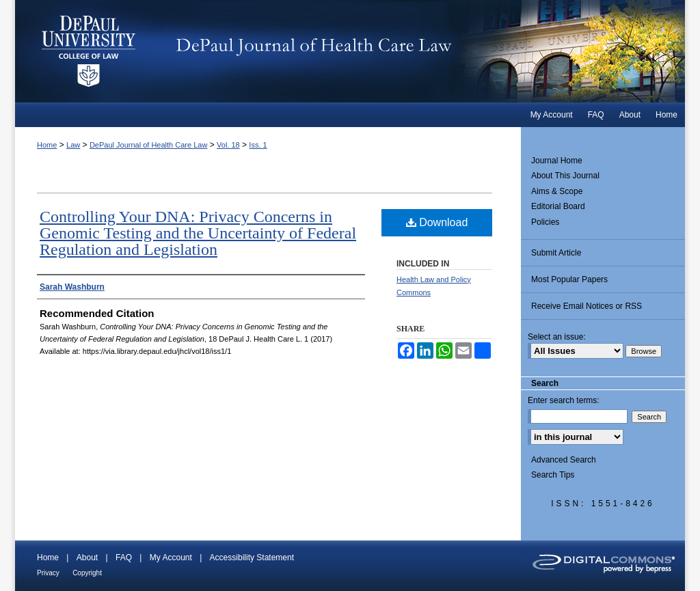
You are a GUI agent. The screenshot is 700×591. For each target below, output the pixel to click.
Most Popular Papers (569, 279)
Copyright (87, 573)
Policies (545, 222)
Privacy (48, 573)
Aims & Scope (557, 191)
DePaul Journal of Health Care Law (425, 51)
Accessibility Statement (252, 558)
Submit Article (556, 253)
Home (47, 145)
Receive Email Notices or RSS (587, 306)
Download (437, 222)
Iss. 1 (258, 145)
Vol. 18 (228, 145)
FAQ (124, 558)
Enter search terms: (564, 400)
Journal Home (557, 161)
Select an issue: (557, 337)
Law (73, 145)
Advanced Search (564, 460)
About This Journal (565, 176)
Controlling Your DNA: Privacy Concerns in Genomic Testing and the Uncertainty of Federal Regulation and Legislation (198, 233)
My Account (171, 558)
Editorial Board (558, 206)
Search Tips (553, 475)
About (87, 558)
